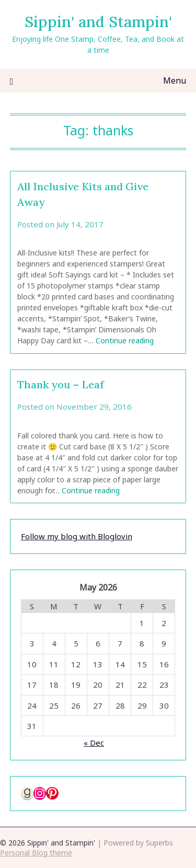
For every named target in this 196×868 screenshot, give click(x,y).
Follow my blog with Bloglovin (77, 536)
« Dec (94, 743)
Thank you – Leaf (61, 384)
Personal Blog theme (36, 853)
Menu (175, 80)
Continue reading (125, 340)
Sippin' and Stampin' (98, 22)
